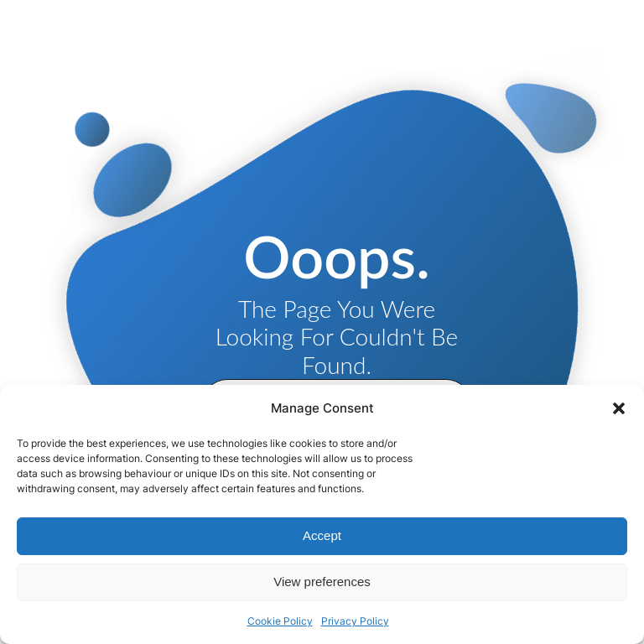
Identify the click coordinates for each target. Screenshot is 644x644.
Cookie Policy (280, 621)
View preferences (322, 582)
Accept (322, 535)
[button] (619, 408)
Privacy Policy (355, 621)
